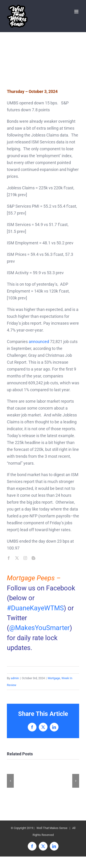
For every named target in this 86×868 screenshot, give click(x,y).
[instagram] (25, 558)
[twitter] (17, 558)
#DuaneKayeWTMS (35, 608)
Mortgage (54, 678)
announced (39, 342)
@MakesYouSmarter (39, 628)
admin (15, 678)
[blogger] (33, 558)
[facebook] (9, 558)
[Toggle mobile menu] (77, 12)
